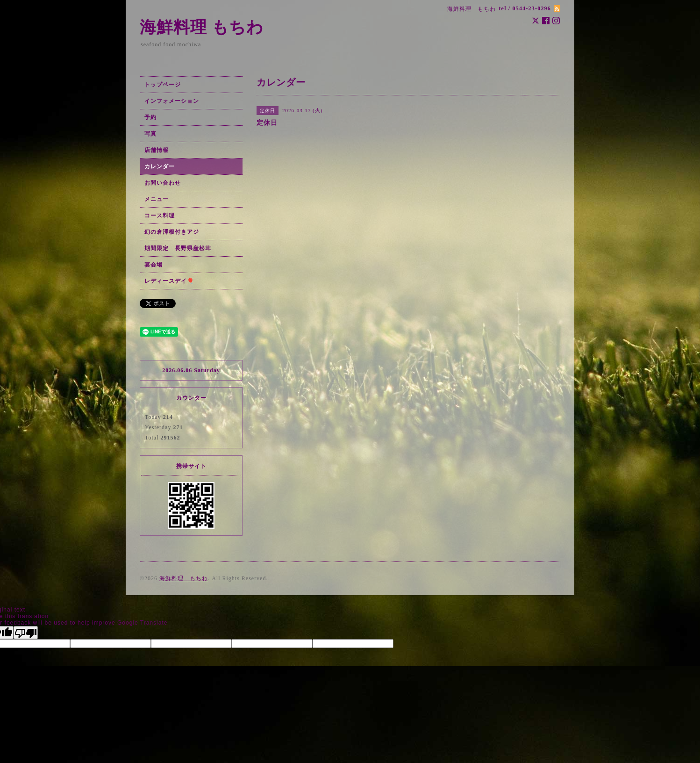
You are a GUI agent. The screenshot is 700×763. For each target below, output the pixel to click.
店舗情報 (157, 150)
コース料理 (160, 216)
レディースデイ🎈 (169, 281)
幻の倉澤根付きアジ (172, 232)
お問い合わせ (163, 183)
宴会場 (154, 265)
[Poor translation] (26, 633)
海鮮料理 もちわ (202, 27)
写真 (150, 134)
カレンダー (160, 166)
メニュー (157, 199)
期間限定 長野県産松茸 (178, 248)
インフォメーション (172, 101)
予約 (150, 117)
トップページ (163, 85)
